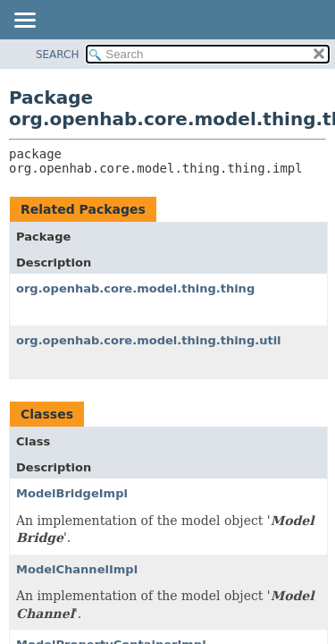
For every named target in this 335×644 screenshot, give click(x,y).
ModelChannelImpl (77, 569)
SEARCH (58, 55)
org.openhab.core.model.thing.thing (135, 288)
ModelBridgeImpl (72, 493)
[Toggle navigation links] (24, 21)
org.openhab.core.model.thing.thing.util (149, 340)
